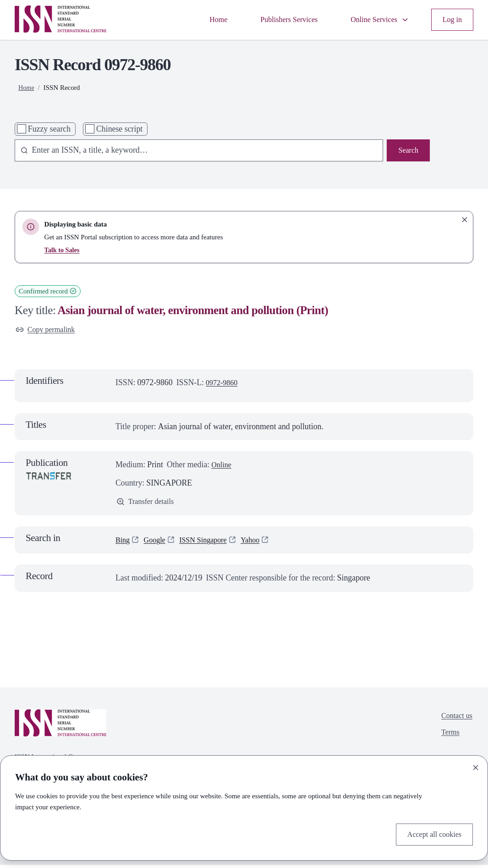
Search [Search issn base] (407, 151)
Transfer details (148, 503)
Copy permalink (48, 330)
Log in (451, 20)
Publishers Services (278, 20)
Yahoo (261, 543)
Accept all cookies (431, 833)
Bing (123, 543)
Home (204, 20)
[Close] (476, 766)
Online (222, 466)
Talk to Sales (63, 250)
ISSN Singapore (210, 543)
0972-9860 (223, 384)
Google (157, 543)
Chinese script (119, 129)
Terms (448, 738)
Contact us (455, 719)
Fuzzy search (49, 129)
